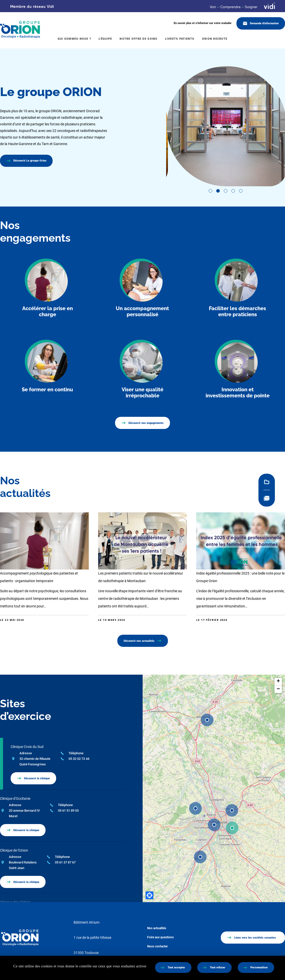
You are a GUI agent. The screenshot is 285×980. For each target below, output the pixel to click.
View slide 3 (226, 191)
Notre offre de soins (138, 39)
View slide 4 (233, 191)
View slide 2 (218, 191)
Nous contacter (157, 946)
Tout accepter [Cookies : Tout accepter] (176, 967)
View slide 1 (210, 191)
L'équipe (105, 39)
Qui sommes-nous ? (74, 39)
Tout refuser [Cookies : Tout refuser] (218, 967)
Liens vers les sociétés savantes (255, 938)
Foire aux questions (160, 937)
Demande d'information (264, 23)
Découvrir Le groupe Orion (30, 161)
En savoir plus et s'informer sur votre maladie (203, 23)
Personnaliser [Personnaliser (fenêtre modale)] (259, 967)
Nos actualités (157, 928)
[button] (232, 828)
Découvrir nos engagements (146, 423)
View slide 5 (241, 191)
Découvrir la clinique (37, 778)
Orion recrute (215, 39)
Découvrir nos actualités (139, 641)
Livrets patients (180, 39)
